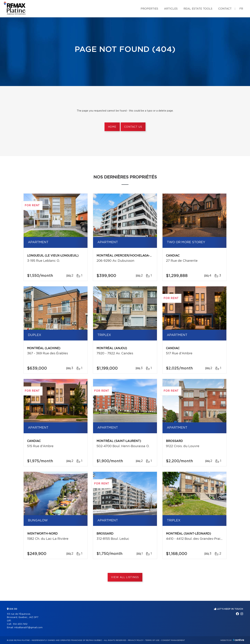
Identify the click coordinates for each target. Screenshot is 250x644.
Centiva (239, 640)
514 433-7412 (20, 624)
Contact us (133, 127)
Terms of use (152, 640)
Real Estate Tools (198, 9)
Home (112, 127)
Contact (225, 9)
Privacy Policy (136, 640)
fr (241, 9)
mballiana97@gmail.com (28, 628)
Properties (149, 9)
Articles (171, 9)
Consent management (173, 640)
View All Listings (125, 577)
